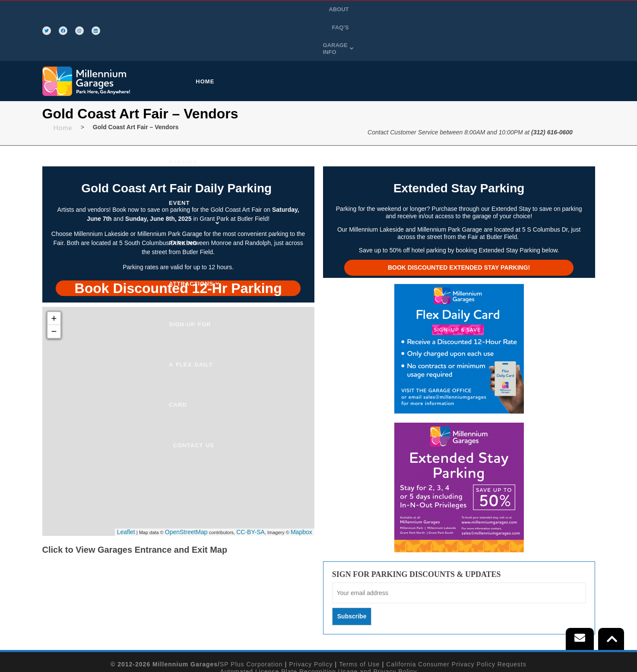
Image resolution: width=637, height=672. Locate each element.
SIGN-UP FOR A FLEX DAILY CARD (484, 40)
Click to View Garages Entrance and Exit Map (135, 509)
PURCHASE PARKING (269, 40)
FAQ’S (533, 10)
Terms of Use (359, 623)
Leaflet (126, 490)
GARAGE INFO (572, 10)
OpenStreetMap (186, 490)
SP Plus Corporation (251, 623)
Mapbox (301, 490)
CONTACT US (569, 40)
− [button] (54, 290)
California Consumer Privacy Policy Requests (456, 623)
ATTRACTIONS (399, 40)
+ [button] (54, 277)
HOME (214, 40)
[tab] (178, 246)
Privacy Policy (311, 623)
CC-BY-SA (250, 490)
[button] (572, 10)
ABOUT (506, 10)
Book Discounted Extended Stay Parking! (459, 226)
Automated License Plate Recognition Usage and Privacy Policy (318, 630)
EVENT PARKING (339, 40)
